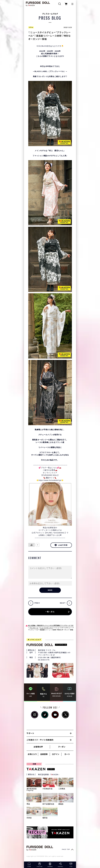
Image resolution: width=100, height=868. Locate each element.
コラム (31, 27)
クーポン (62, 747)
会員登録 (44, 754)
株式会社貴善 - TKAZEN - (49, 775)
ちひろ (55, 46)
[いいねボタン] (32, 545)
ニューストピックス (46, 628)
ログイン (56, 754)
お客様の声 (38, 747)
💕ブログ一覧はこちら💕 (49, 468)
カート (67, 754)
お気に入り (32, 754)
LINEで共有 (61, 545)
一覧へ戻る (50, 612)
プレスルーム (34, 628)
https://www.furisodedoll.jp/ (50, 480)
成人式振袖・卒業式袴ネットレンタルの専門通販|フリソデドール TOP (51, 626)
